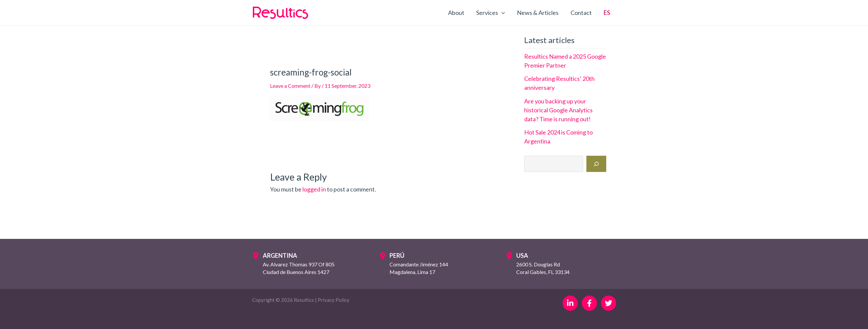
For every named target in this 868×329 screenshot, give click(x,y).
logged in (314, 189)
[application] (502, 13)
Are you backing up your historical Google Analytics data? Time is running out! (558, 110)
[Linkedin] (570, 303)
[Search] (596, 164)
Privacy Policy (334, 300)
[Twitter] (609, 303)
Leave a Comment (290, 86)
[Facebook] (589, 303)
